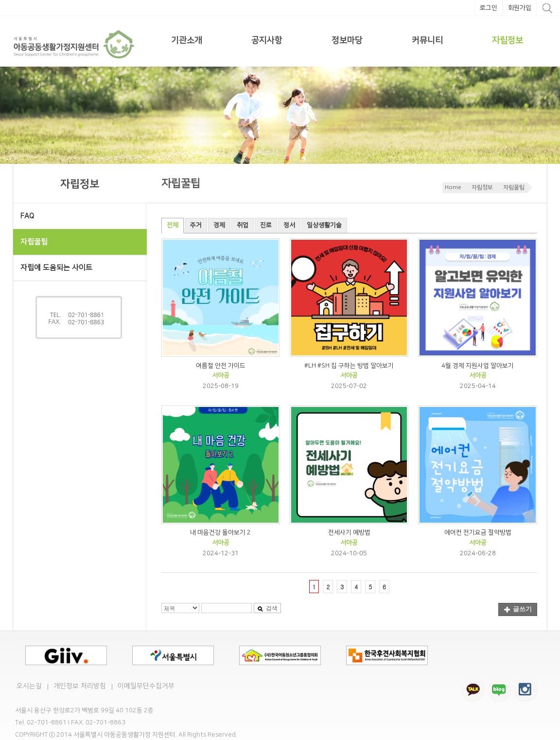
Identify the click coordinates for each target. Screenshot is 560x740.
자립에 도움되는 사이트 (56, 268)
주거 (196, 225)
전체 (173, 225)
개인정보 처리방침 (80, 686)
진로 (266, 225)
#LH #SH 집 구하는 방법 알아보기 (349, 366)
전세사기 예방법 (349, 532)
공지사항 (267, 40)
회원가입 (520, 8)
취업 (243, 225)
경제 (219, 225)
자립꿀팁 (514, 187)
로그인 (489, 8)
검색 (267, 608)
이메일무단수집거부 (146, 686)
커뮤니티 (427, 40)
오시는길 (29, 686)
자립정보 (507, 40)
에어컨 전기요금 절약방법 (478, 532)
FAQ (27, 216)
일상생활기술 (324, 225)
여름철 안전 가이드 (221, 366)
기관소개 (187, 40)
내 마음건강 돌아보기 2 (220, 532)
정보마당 (347, 40)
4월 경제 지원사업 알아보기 (478, 366)
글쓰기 (518, 609)
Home (453, 187)
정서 (289, 225)
